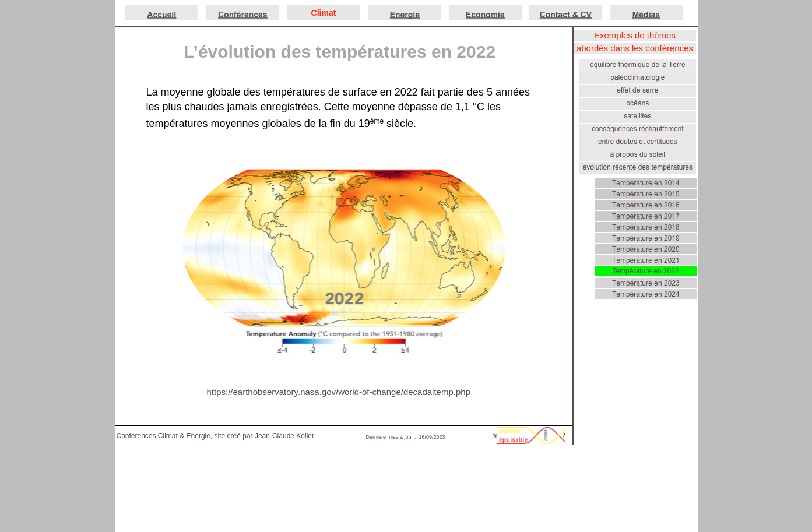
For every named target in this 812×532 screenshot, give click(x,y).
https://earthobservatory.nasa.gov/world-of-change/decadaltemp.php (339, 392)
